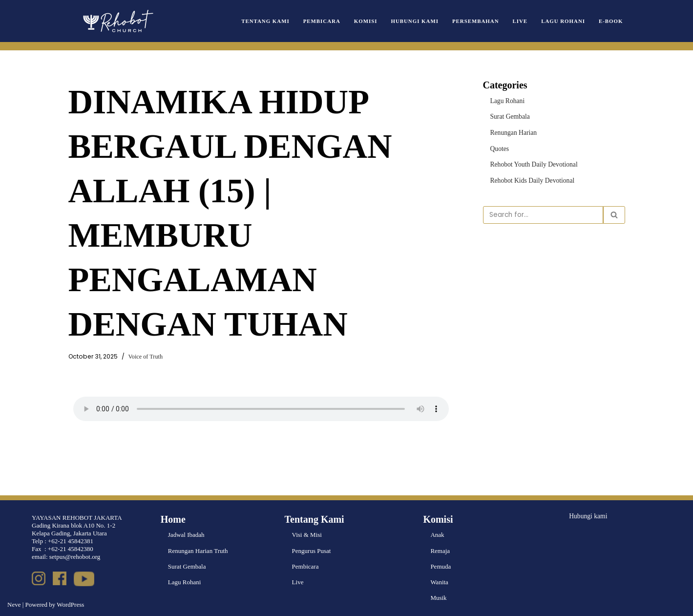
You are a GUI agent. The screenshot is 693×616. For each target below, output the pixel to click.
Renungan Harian (513, 132)
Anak (437, 535)
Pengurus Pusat (312, 551)
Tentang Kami (276, 21)
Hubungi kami (587, 516)
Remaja (440, 551)
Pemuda (441, 566)
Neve (14, 605)
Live (523, 21)
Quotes (499, 147)
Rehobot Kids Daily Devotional (531, 179)
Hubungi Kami (421, 21)
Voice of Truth (141, 357)
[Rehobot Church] (117, 21)
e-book (611, 21)
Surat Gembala (509, 116)
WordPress (70, 605)
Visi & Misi (307, 535)
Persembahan (480, 21)
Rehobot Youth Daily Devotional (532, 163)
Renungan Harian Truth (198, 551)
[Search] (543, 213)
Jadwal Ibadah (186, 535)
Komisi (373, 21)
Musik (438, 598)
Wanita (439, 582)
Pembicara (330, 21)
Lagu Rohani (565, 21)
